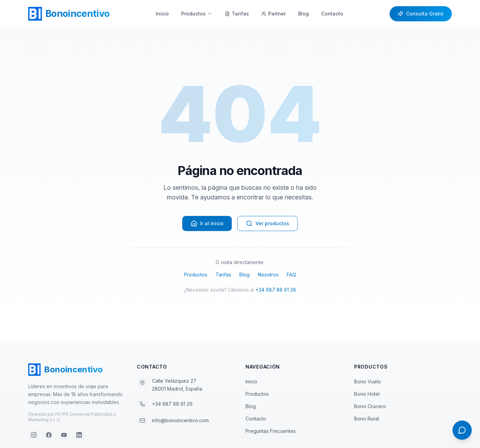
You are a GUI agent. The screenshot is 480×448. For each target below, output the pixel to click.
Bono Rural (367, 419)
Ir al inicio (207, 223)
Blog (303, 14)
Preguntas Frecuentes (273, 431)
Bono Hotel (367, 394)
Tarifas (223, 275)
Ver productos (268, 223)
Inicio (162, 14)
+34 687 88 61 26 (276, 290)
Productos (197, 14)
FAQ (291, 275)
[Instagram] (34, 435)
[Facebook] (49, 435)
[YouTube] (64, 435)
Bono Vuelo (368, 381)
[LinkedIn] (79, 435)
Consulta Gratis (421, 14)
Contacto (332, 14)
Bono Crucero (370, 406)
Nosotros (268, 275)
